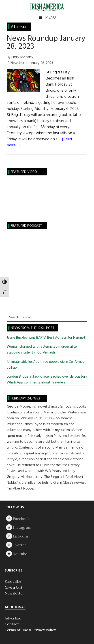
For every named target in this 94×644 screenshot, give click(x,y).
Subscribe (13, 581)
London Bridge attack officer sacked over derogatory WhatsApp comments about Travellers (47, 380)
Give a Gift (14, 587)
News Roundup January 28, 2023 (46, 43)
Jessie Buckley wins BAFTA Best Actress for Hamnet (46, 338)
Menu (50, 17)
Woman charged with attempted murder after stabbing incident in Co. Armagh (42, 350)
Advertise (13, 618)
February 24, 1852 (26, 399)
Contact (12, 624)
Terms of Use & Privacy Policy (30, 630)
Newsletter (14, 593)
